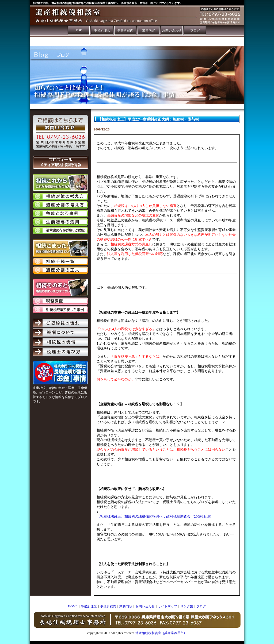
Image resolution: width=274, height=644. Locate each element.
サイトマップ (168, 606)
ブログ (195, 30)
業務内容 (149, 30)
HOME (73, 606)
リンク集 (187, 606)
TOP (79, 30)
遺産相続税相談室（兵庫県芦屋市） (161, 633)
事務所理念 (102, 30)
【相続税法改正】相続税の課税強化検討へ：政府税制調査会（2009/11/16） (155, 516)
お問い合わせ (172, 30)
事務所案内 (125, 30)
